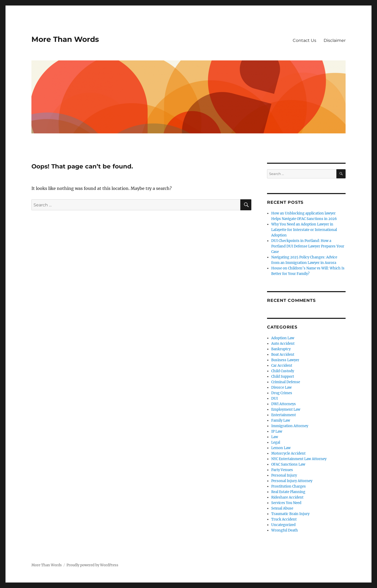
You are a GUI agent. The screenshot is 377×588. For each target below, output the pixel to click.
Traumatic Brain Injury (290, 514)
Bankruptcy (281, 349)
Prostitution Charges (289, 486)
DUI (275, 398)
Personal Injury (284, 475)
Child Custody (283, 371)
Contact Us (304, 40)
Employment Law (286, 409)
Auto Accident (283, 344)
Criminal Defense (286, 382)
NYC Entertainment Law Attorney (299, 459)
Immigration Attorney (290, 426)
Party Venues (282, 470)
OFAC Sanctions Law (288, 464)
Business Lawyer (285, 360)
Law (275, 437)
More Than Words (65, 39)
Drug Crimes (282, 393)
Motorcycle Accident (288, 453)
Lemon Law (281, 448)
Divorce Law (281, 388)
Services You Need (286, 503)
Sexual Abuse (282, 508)
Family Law (281, 420)
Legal (276, 442)
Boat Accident (283, 355)
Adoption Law (283, 338)
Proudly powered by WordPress (92, 565)
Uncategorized (283, 525)
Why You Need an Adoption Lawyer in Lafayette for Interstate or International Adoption (304, 230)
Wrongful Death (285, 530)
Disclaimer (335, 40)
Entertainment (284, 415)
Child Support (283, 377)
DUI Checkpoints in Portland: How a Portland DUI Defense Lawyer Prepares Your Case (308, 246)
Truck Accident (284, 519)
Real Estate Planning (288, 492)
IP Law (277, 431)
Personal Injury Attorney (292, 481)
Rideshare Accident (287, 497)
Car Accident (282, 366)
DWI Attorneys (284, 404)
